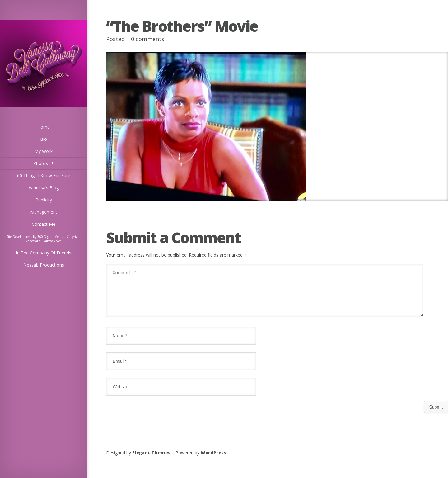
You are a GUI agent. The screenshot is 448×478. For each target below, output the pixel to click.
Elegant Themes (151, 460)
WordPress (213, 460)
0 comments (148, 39)
